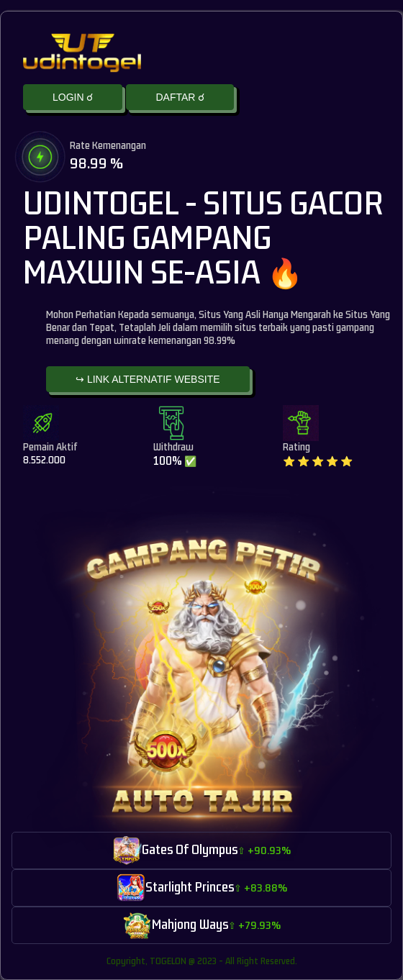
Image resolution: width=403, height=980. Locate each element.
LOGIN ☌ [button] (73, 97)
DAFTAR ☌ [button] (180, 97)
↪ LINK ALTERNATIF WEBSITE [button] (148, 379)
